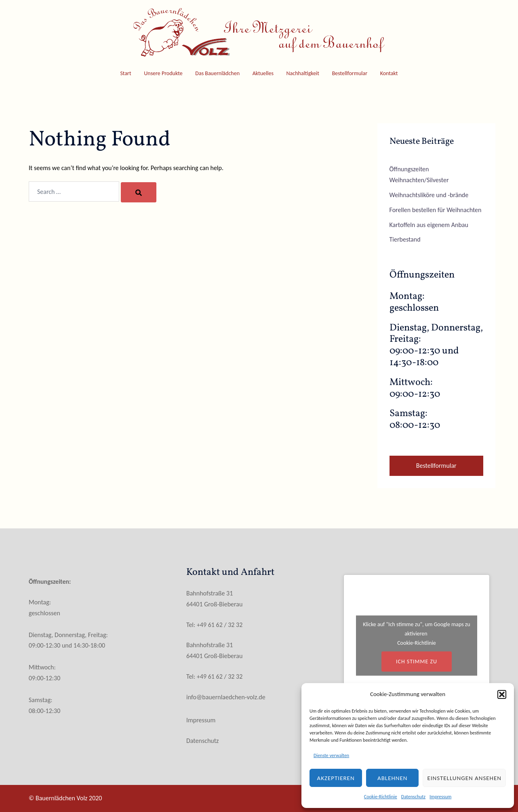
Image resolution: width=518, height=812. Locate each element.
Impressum (440, 797)
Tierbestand (405, 239)
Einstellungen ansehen (464, 778)
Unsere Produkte (163, 73)
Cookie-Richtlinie (381, 797)
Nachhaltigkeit (303, 73)
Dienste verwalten (331, 755)
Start (125, 73)
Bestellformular (350, 73)
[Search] (139, 192)
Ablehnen (393, 778)
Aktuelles (263, 73)
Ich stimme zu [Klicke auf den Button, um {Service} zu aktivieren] (417, 662)
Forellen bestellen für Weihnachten (436, 210)
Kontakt (389, 73)
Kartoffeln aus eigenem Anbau (429, 225)
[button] (502, 694)
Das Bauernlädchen (217, 73)
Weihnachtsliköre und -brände (429, 195)
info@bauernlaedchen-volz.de (226, 697)
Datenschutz (413, 797)
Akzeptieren (336, 778)
